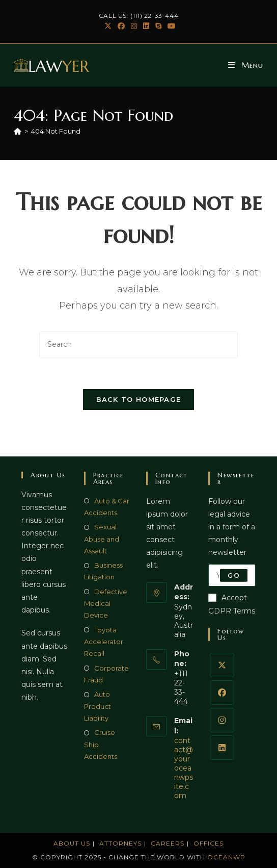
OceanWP (226, 857)
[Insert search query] (138, 344)
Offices (209, 843)
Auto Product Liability (98, 706)
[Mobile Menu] (246, 65)
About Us (72, 843)
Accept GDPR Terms (232, 604)
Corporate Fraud (106, 674)
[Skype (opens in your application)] (158, 26)
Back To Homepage (139, 399)
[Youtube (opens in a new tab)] (170, 26)
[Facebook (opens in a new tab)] (121, 26)
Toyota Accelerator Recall (104, 642)
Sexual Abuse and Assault (102, 539)
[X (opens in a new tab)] (108, 26)
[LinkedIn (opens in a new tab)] (146, 26)
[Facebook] (222, 693)
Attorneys (120, 843)
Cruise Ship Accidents (101, 744)
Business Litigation (103, 571)
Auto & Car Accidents (107, 507)
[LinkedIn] (222, 748)
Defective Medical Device (106, 604)
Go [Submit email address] (233, 575)
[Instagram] (222, 720)
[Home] (18, 131)
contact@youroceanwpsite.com (184, 768)
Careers (168, 843)
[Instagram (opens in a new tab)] (134, 26)
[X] (222, 665)
